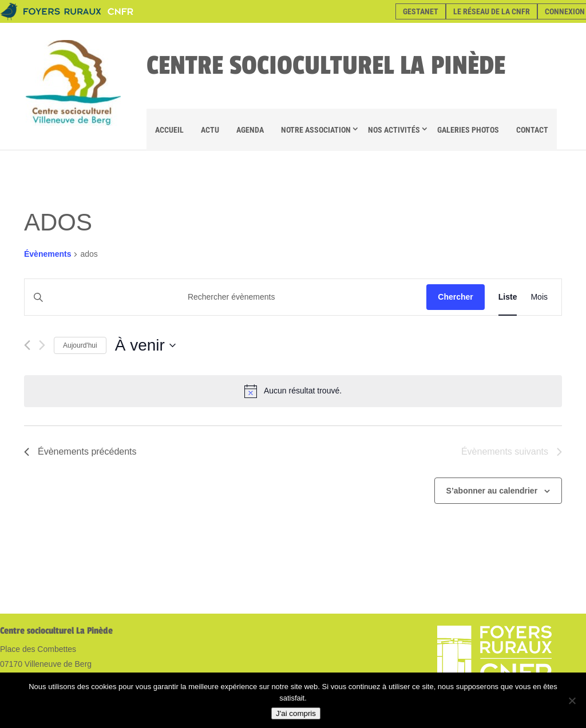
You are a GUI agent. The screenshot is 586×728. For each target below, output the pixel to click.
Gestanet (421, 11)
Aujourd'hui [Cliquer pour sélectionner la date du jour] (80, 345)
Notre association (316, 130)
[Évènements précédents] (27, 345)
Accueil (169, 130)
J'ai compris (296, 713)
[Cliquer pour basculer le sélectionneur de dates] (145, 345)
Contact (532, 130)
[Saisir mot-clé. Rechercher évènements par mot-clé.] (225, 297)
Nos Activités (394, 130)
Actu (210, 130)
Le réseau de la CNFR (492, 11)
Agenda (250, 130)
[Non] (572, 701)
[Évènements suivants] (42, 345)
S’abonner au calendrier (492, 491)
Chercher (455, 297)
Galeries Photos (468, 130)
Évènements (47, 254)
